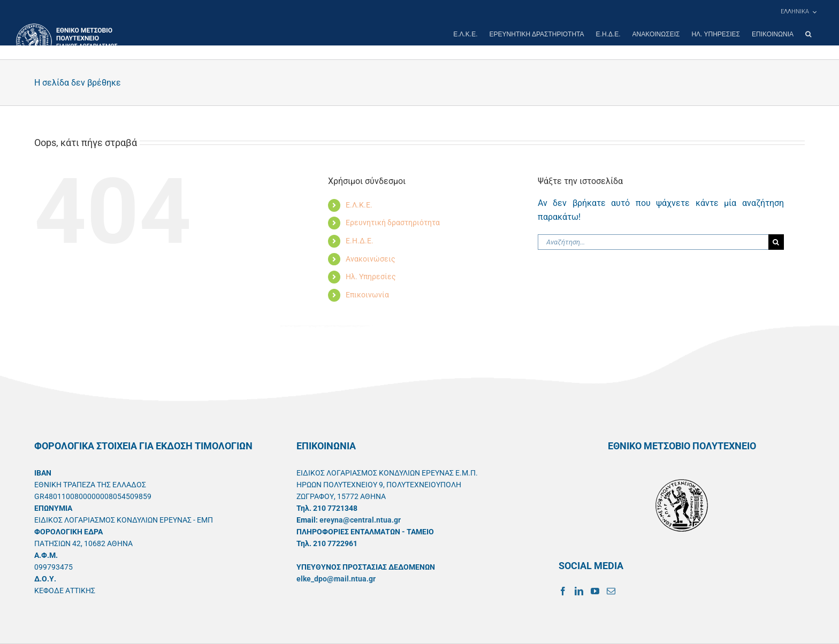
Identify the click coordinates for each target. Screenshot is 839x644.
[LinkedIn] (579, 591)
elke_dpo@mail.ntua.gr (336, 579)
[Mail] (611, 591)
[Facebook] (563, 591)
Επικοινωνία (367, 295)
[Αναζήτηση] (776, 242)
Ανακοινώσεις (371, 259)
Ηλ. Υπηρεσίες (371, 277)
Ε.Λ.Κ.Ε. (359, 205)
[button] (808, 34)
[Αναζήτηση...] (653, 242)
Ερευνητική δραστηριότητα (393, 223)
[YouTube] (595, 591)
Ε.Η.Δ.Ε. (360, 241)
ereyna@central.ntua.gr (360, 520)
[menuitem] (798, 12)
